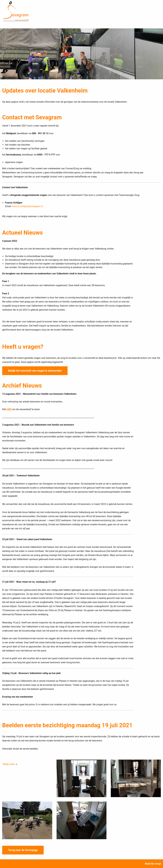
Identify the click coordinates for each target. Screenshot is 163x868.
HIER (9, 409)
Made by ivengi (153, 864)
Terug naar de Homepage (23, 850)
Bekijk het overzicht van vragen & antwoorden (35, 370)
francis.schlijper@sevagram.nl (27, 206)
